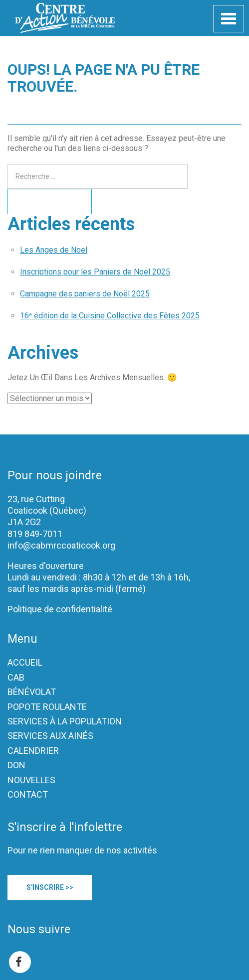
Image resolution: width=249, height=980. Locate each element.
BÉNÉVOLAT (32, 692)
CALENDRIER (33, 751)
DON (16, 765)
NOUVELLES (31, 780)
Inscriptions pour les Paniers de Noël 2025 (95, 272)
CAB (16, 677)
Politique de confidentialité (60, 609)
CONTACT (28, 794)
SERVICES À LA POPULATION (65, 721)
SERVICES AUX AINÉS (50, 736)
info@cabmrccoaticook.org (61, 545)
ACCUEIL (25, 662)
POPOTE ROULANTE (47, 707)
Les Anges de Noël (54, 250)
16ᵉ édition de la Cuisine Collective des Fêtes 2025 (110, 316)
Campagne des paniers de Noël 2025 (85, 294)
